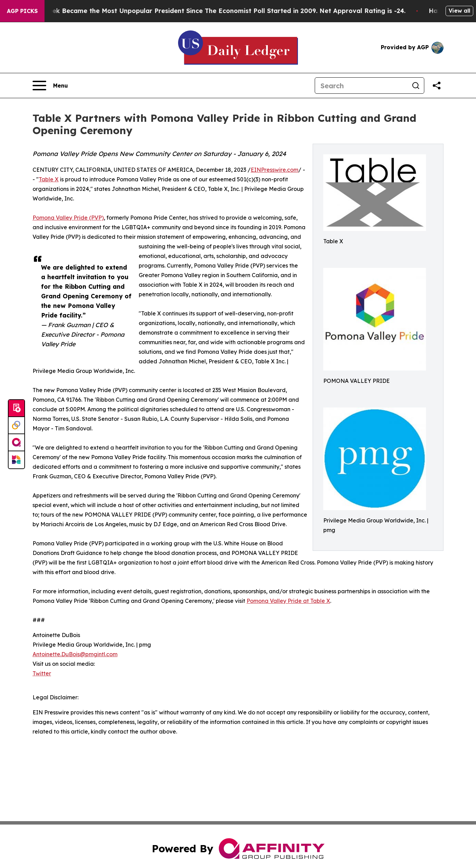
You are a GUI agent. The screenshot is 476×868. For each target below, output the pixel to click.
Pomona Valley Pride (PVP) (68, 218)
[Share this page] (437, 86)
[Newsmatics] (16, 460)
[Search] (361, 86)
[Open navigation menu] (50, 86)
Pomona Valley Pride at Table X (288, 601)
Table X (49, 179)
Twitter (42, 673)
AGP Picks (22, 11)
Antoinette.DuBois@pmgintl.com (75, 654)
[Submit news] (16, 409)
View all (459, 11)
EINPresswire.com (274, 170)
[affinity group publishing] (16, 443)
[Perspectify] (16, 426)
